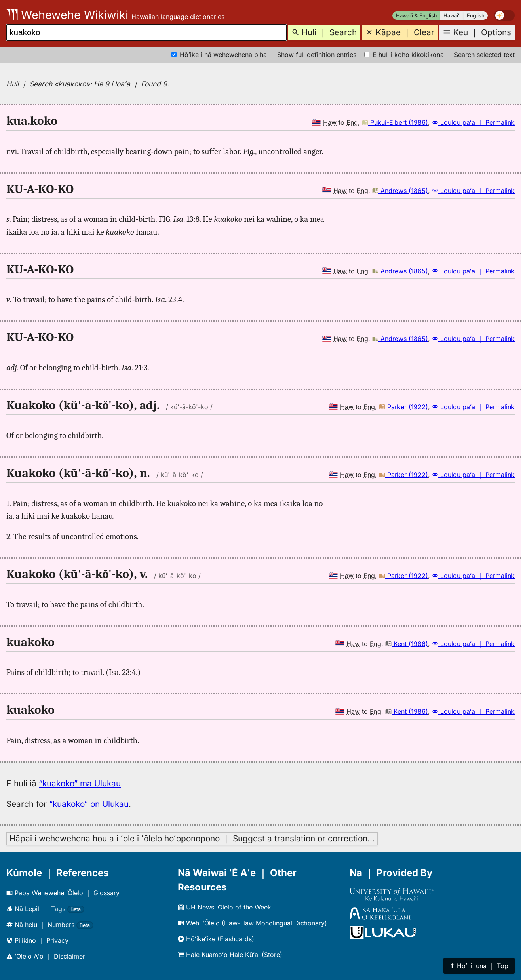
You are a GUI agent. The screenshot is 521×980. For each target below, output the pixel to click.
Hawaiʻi (452, 16)
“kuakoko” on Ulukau (89, 804)
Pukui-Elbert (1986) (395, 122)
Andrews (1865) (400, 191)
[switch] (504, 15)
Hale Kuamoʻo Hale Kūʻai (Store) (230, 955)
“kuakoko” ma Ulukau (80, 783)
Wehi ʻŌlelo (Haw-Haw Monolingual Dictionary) (252, 923)
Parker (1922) (403, 407)
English (476, 16)
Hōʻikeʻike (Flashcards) (216, 939)
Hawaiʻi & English (416, 16)
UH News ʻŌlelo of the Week (224, 907)
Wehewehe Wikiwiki (67, 15)
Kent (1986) (407, 644)
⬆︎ (479, 966)
